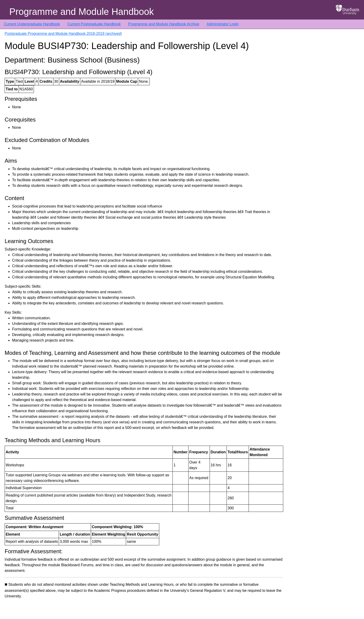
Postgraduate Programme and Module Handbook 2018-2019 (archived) (63, 34)
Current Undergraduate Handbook (32, 24)
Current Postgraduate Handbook (94, 24)
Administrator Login (223, 24)
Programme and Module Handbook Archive (164, 24)
